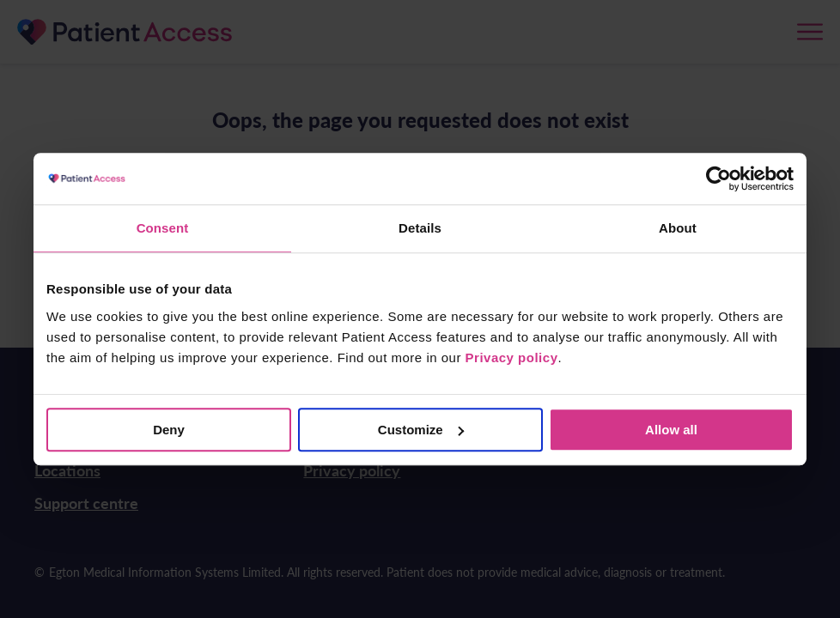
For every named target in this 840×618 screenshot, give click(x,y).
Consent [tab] (163, 228)
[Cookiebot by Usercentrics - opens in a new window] (718, 179)
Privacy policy (512, 357)
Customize (421, 430)
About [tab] (678, 228)
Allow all (671, 430)
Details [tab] (420, 228)
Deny (169, 430)
